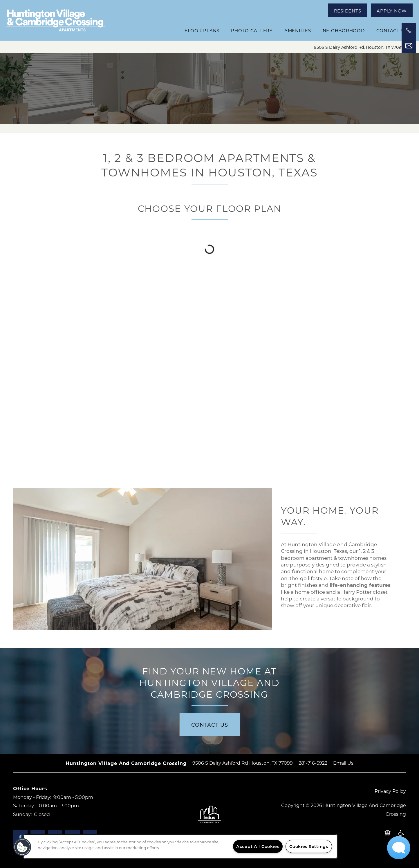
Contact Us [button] (210, 725)
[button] (348, 10)
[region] (180, 846)
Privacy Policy (390, 791)
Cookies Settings (309, 846)
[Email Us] (409, 46)
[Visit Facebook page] (20, 838)
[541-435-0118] (409, 30)
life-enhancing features (360, 585)
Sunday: (22, 814)
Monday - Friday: (32, 797)
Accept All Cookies (258, 846)
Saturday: (24, 805)
